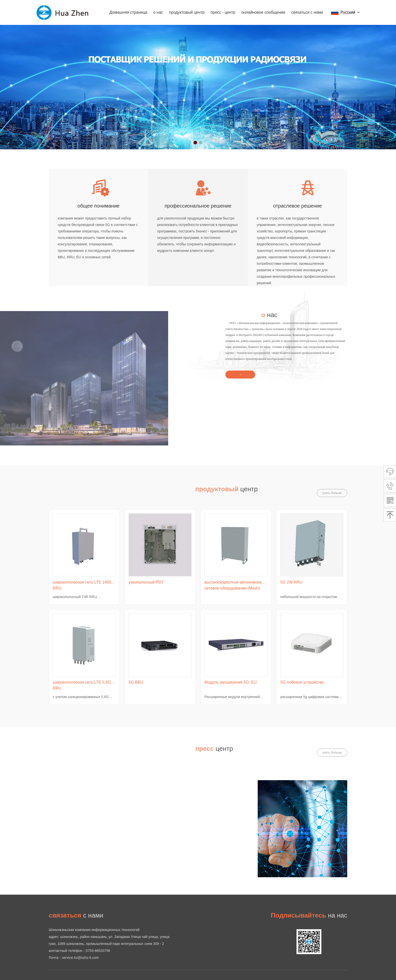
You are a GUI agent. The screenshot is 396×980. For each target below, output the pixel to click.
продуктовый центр (187, 12)
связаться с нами (307, 12)
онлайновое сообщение (263, 12)
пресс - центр (223, 12)
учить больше (332, 493)
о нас (158, 12)
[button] (195, 143)
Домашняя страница (128, 12)
